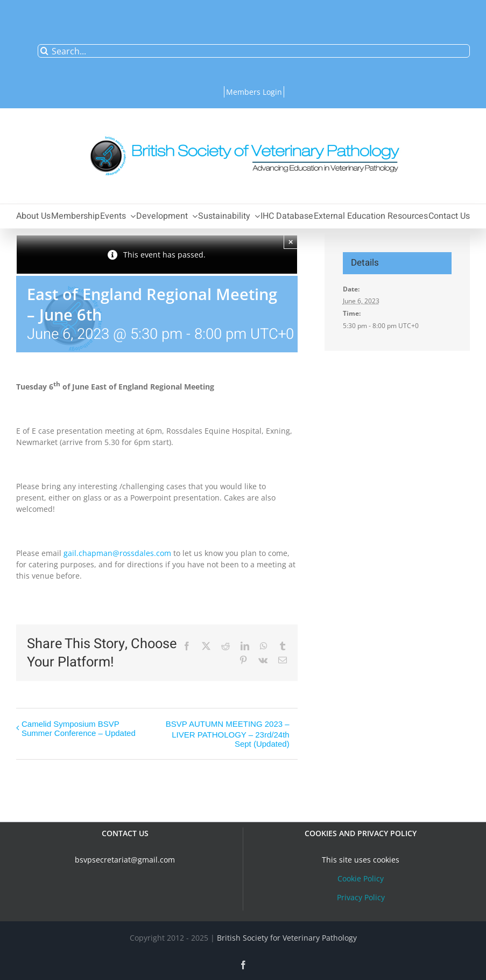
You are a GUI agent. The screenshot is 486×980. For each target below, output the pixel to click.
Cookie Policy (361, 878)
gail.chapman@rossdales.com (117, 553)
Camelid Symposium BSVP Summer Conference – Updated (79, 728)
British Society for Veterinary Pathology (287, 938)
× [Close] (291, 242)
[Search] (44, 51)
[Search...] (254, 51)
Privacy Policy (361, 897)
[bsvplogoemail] (243, 131)
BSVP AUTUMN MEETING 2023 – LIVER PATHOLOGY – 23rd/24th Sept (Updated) (228, 734)
